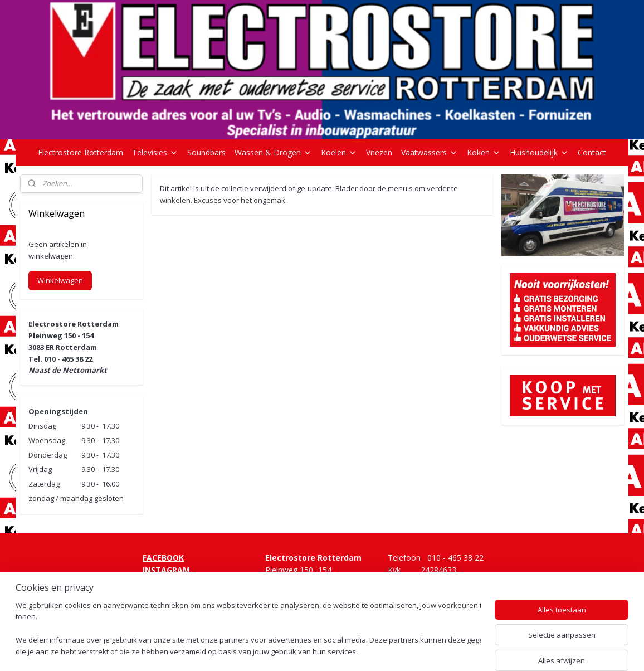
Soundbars (206, 152)
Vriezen (379, 152)
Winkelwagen (60, 280)
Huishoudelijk (539, 152)
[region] (248, 629)
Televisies (155, 152)
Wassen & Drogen (273, 152)
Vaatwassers (430, 152)
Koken (484, 152)
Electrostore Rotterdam (80, 152)
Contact (592, 152)
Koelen (339, 152)
